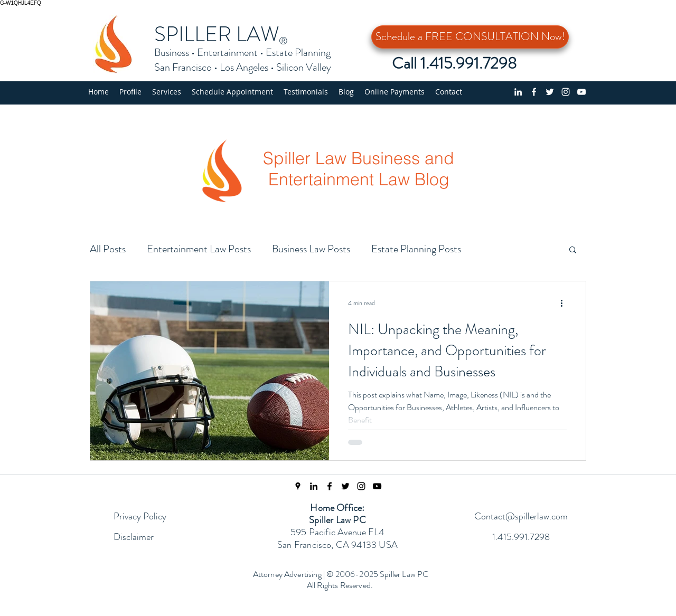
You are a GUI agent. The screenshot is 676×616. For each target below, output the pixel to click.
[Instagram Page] (361, 486)
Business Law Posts (311, 249)
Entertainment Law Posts (199, 249)
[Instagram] (566, 92)
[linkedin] (518, 92)
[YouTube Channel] (581, 92)
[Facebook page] (534, 92)
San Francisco (183, 67)
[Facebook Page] (330, 486)
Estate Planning (298, 53)
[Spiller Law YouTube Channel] (377, 486)
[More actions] (565, 303)
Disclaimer (134, 537)
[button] (167, 92)
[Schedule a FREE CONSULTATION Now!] (470, 37)
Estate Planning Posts (416, 249)
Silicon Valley (304, 67)
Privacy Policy (140, 516)
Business (172, 53)
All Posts (108, 249)
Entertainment (227, 53)
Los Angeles (244, 67)
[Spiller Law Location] (298, 486)
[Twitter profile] (550, 92)
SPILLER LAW (217, 34)
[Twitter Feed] (345, 486)
